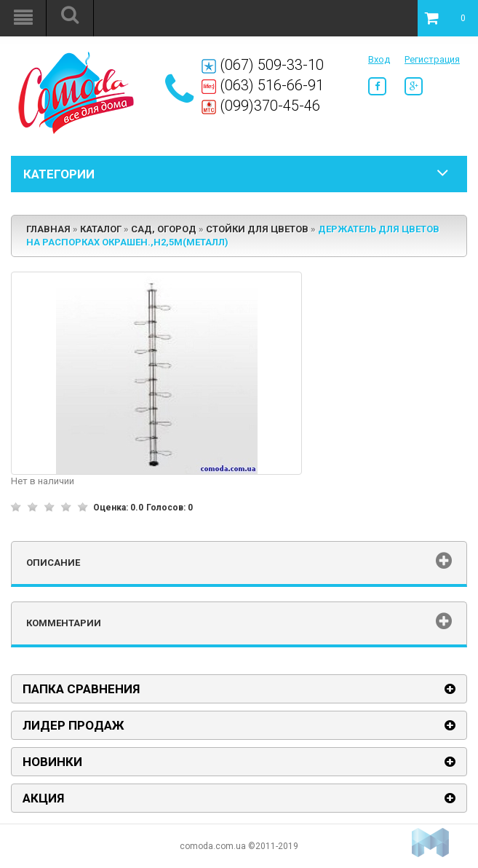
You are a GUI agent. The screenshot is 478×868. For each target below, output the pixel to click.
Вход (379, 59)
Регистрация (432, 59)
